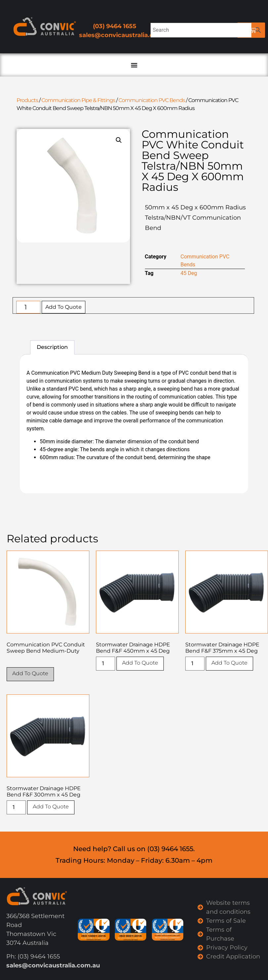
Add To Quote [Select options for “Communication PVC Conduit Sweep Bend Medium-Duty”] (30, 673)
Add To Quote (64, 307)
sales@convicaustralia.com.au (126, 35)
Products (27, 100)
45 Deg (189, 273)
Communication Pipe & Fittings (78, 100)
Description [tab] (52, 347)
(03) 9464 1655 (115, 26)
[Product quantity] (28, 307)
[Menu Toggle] (134, 65)
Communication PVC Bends (152, 100)
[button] (119, 140)
